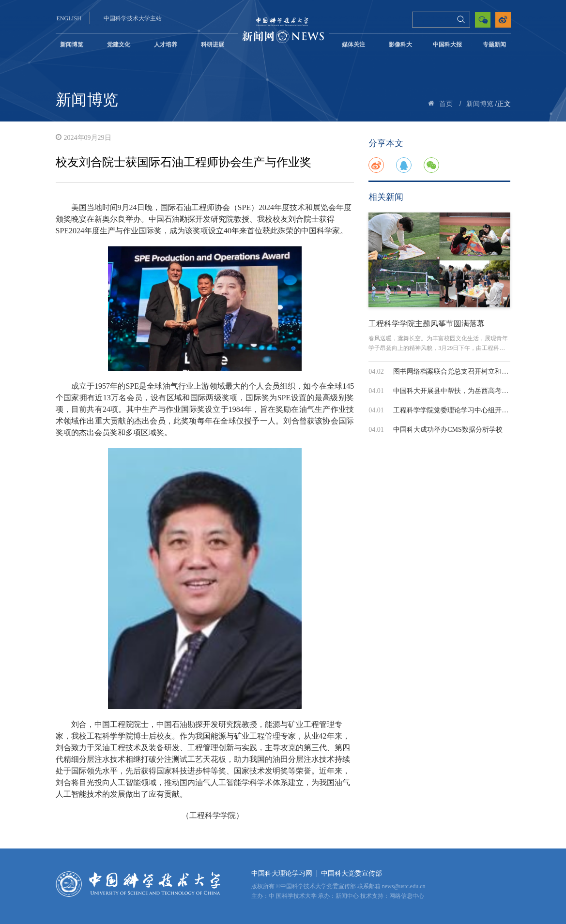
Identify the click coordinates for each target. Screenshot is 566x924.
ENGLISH (69, 18)
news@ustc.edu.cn (404, 886)
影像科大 (400, 45)
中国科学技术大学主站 (133, 18)
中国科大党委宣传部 (352, 873)
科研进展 (213, 45)
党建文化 (119, 45)
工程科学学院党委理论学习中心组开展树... (457, 410)
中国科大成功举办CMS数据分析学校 (448, 430)
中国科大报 (447, 45)
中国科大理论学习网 (282, 873)
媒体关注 (353, 45)
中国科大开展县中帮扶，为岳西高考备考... (457, 391)
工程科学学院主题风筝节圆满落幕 (427, 324)
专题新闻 (494, 45)
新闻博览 (72, 45)
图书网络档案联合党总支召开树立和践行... (457, 371)
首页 (446, 104)
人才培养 (166, 45)
